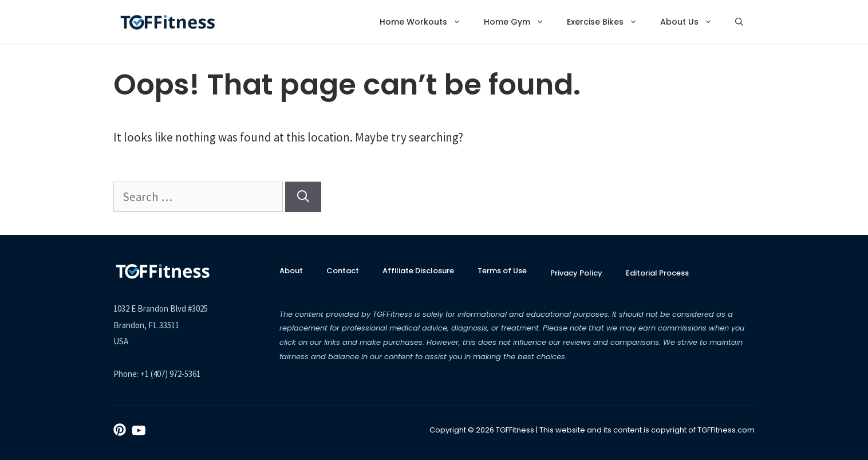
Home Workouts (426, 22)
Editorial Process (657, 273)
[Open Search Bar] (739, 22)
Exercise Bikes (608, 22)
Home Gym (520, 22)
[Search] (303, 197)
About (291, 271)
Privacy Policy (576, 273)
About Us (692, 22)
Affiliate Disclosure (418, 271)
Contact (343, 271)
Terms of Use (502, 271)
